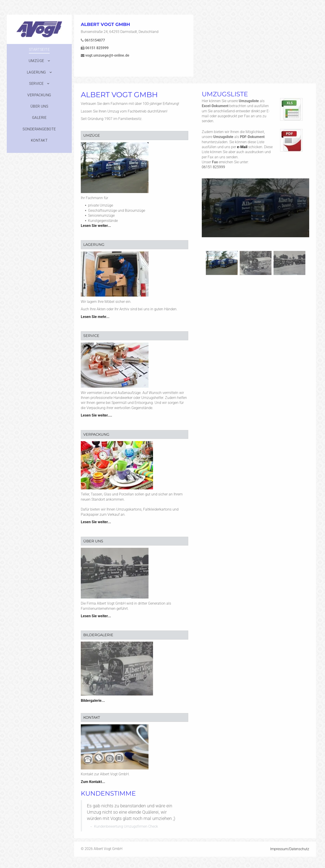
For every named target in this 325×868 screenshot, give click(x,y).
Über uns (93, 541)
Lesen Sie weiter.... (96, 415)
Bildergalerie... (93, 701)
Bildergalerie (98, 635)
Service (91, 336)
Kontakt (92, 717)
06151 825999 (213, 167)
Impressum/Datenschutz (290, 849)
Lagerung (94, 245)
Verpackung (96, 434)
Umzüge (92, 135)
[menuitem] (39, 50)
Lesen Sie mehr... (95, 317)
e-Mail (242, 147)
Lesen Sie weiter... (96, 226)
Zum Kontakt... (93, 782)
